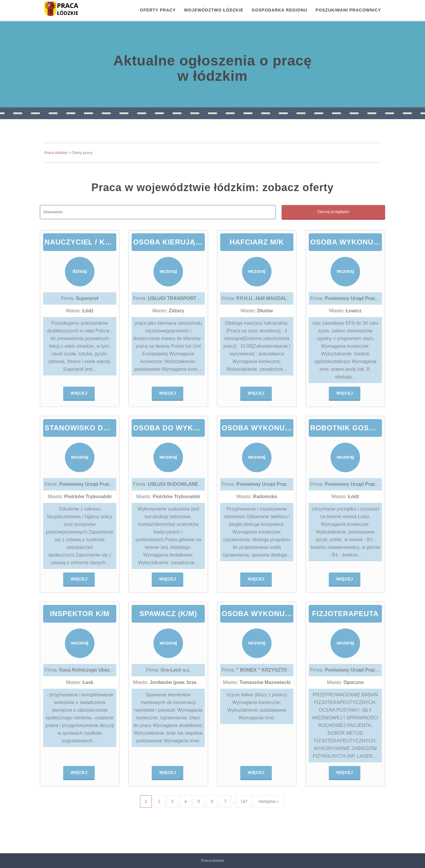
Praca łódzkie (56, 153)
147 (244, 801)
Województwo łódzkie (214, 10)
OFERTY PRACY (158, 10)
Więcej (79, 393)
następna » (268, 801)
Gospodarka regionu (280, 10)
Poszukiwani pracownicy (348, 10)
